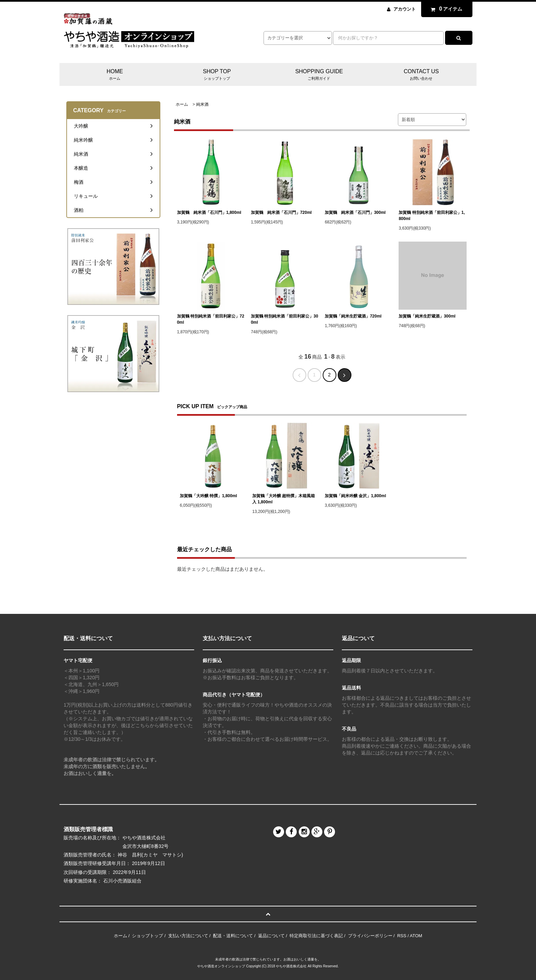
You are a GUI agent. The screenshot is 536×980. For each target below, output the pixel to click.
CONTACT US (421, 75)
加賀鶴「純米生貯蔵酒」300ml (427, 316)
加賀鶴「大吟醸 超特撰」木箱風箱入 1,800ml (284, 499)
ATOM (416, 936)
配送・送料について (233, 936)
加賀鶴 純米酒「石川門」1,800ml (209, 212)
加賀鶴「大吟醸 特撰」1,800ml (208, 496)
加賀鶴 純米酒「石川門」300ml (355, 212)
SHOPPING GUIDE (319, 75)
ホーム (182, 104)
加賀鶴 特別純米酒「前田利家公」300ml (285, 319)
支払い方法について (188, 936)
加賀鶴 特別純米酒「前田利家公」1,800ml (432, 216)
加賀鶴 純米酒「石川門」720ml (281, 212)
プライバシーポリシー (370, 936)
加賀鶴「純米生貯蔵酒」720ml (353, 316)
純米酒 (202, 104)
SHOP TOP (217, 75)
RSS (402, 936)
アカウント (405, 9)
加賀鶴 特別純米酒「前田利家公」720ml (211, 319)
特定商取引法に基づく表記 (316, 936)
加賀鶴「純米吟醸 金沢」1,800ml (355, 496)
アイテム (445, 9)
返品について (271, 936)
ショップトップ (148, 936)
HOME (115, 75)
